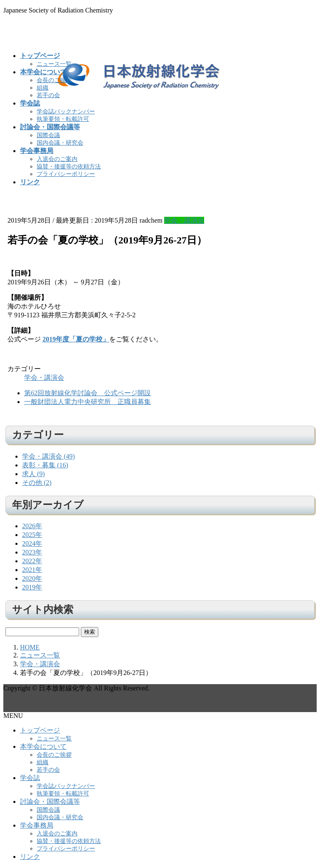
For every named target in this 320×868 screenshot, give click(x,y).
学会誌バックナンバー (66, 112)
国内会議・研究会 (60, 143)
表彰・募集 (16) (45, 465)
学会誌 (30, 778)
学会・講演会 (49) (49, 456)
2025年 (32, 535)
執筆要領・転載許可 (63, 119)
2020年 (32, 578)
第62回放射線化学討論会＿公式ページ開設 (87, 393)
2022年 (32, 561)
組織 (42, 88)
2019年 (32, 587)
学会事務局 (37, 825)
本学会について (43, 746)
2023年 (32, 552)
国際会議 (48, 135)
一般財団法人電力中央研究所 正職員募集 (87, 402)
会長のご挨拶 (54, 80)
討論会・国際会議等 (50, 802)
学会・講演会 (184, 220)
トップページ (40, 730)
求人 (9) (34, 474)
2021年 (32, 570)
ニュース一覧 (54, 64)
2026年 (32, 526)
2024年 (32, 543)
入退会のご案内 (57, 159)
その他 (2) (37, 483)
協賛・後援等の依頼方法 (69, 167)
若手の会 (48, 95)
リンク (30, 857)
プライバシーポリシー (66, 174)
